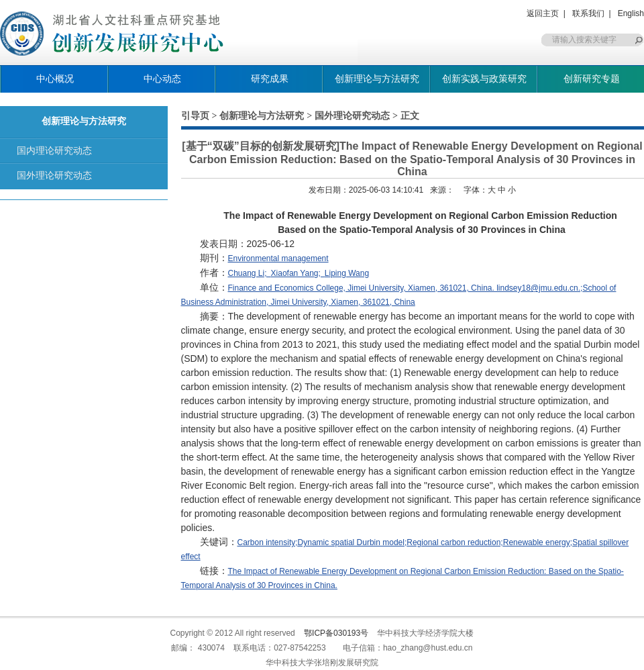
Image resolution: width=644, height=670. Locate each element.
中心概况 (55, 79)
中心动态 (162, 79)
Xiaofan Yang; (298, 273)
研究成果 (270, 79)
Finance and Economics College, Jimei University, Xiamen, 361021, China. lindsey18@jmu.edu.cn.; (406, 288)
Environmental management (278, 258)
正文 (410, 115)
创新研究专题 (592, 79)
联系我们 (588, 13)
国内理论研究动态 (54, 150)
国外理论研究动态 (54, 175)
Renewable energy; (538, 542)
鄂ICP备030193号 (336, 633)
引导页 (195, 115)
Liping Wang (347, 273)
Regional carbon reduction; (454, 542)
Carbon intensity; (268, 542)
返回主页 (543, 13)
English (631, 13)
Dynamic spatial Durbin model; (353, 542)
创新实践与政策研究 (484, 79)
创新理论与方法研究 (377, 79)
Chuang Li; (250, 273)
